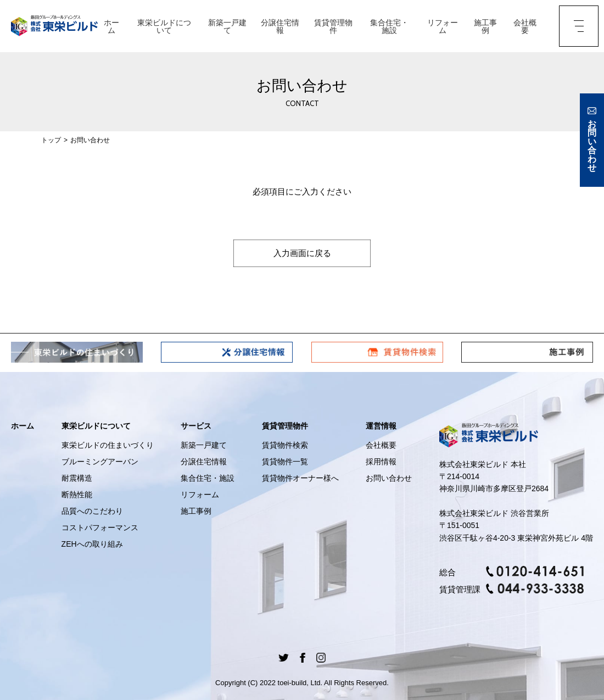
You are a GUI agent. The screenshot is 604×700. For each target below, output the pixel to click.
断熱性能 (77, 495)
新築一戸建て (227, 26)
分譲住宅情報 (280, 26)
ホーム (111, 26)
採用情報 (381, 462)
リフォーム (443, 26)
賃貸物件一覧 (285, 462)
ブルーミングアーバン (100, 462)
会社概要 (525, 26)
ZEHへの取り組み (92, 544)
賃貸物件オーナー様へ (300, 478)
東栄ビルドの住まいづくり (108, 445)
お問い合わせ (389, 478)
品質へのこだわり (92, 511)
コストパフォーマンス (100, 527)
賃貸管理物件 (333, 26)
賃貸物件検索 (285, 445)
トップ (51, 140)
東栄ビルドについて (164, 26)
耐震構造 (77, 478)
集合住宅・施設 (389, 26)
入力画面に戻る (302, 253)
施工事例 (485, 26)
